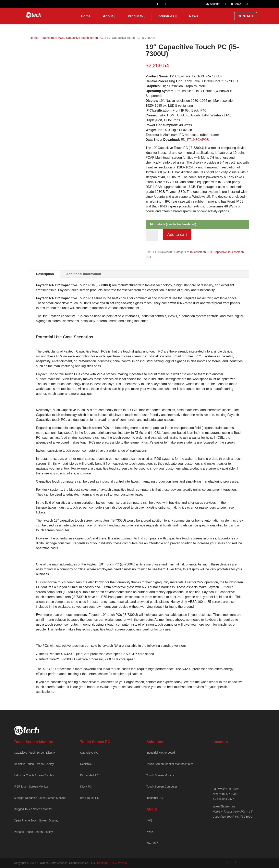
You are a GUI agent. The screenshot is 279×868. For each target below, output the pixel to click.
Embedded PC (89, 775)
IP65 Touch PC (90, 798)
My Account (213, 4)
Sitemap (102, 863)
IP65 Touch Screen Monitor (31, 787)
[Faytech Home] (33, 17)
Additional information (84, 274)
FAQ (149, 820)
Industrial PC (155, 798)
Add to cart (177, 234)
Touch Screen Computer (162, 787)
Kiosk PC (86, 787)
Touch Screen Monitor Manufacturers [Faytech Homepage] (170, 764)
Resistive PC (88, 764)
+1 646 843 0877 (223, 799)
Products (135, 16)
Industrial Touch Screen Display (34, 775)
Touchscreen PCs (52, 38)
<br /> (239, 763)
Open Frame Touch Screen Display (36, 820)
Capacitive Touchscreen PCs (85, 38)
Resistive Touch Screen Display (34, 764)
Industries (166, 16)
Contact (246, 16)
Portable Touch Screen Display (33, 832)
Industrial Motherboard (161, 753)
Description (45, 274)
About (108, 16)
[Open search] (247, 4)
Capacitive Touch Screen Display (35, 753)
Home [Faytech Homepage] (86, 16)
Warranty (152, 843)
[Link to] (225, 5)
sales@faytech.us (224, 806)
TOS (113, 863)
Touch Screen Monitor (160, 775)
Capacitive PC (89, 753)
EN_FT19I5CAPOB (195, 140)
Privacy (123, 863)
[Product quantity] (152, 235)
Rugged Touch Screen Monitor (33, 809)
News (194, 16)
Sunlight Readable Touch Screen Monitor (40, 798)
